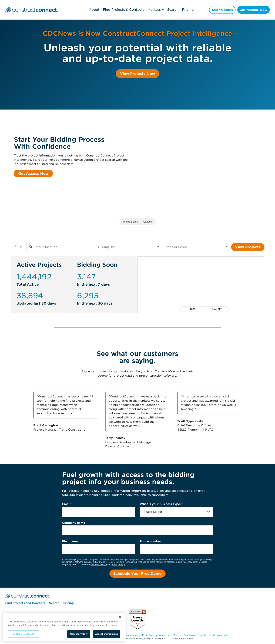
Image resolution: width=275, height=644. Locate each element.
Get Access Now (253, 10)
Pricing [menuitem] (68, 603)
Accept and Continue (107, 634)
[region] (64, 627)
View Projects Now (137, 74)
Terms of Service (99, 564)
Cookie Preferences (24, 634)
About (93, 10)
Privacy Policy (118, 564)
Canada (148, 222)
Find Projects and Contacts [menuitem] (25, 603)
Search (172, 10)
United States (130, 222)
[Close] (120, 617)
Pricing (187, 10)
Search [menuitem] (54, 603)
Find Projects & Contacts (123, 10)
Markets (153, 10)
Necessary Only (79, 634)
